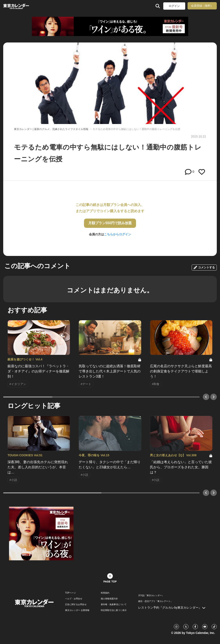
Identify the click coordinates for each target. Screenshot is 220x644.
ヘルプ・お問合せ (74, 599)
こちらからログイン (118, 234)
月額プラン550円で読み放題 (110, 223)
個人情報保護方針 (109, 599)
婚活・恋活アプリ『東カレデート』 (155, 601)
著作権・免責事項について (114, 605)
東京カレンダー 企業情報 (77, 610)
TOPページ (70, 593)
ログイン (174, 6)
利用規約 (105, 593)
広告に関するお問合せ (76, 605)
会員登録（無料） (202, 6)
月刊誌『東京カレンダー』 (151, 596)
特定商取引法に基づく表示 (114, 610)
